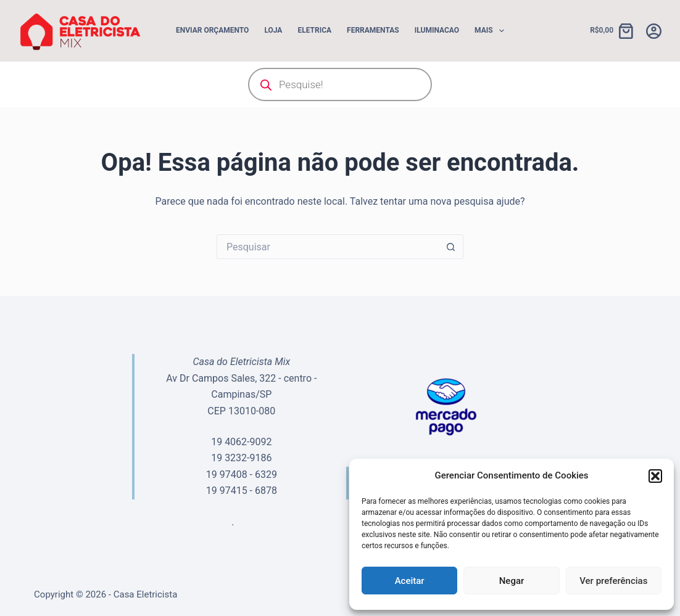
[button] (655, 476)
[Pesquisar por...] (328, 247)
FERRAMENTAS (373, 30)
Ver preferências (613, 581)
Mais (492, 31)
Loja (273, 30)
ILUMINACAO (437, 30)
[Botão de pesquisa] (451, 247)
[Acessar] (654, 31)
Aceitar (410, 581)
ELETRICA (314, 30)
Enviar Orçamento (212, 30)
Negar (512, 581)
